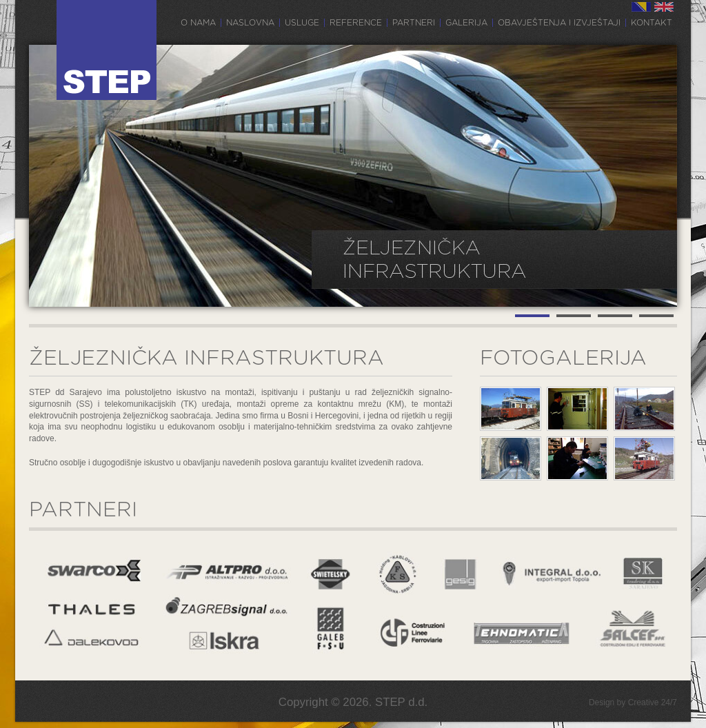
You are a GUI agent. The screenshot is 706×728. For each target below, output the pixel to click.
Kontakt (652, 23)
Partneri (414, 23)
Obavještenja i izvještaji (559, 23)
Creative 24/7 (653, 702)
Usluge (302, 23)
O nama (198, 23)
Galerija (466, 23)
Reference (356, 23)
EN (664, 7)
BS (641, 7)
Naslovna (250, 23)
